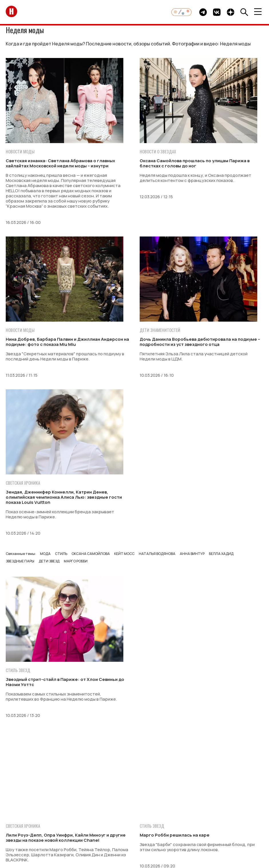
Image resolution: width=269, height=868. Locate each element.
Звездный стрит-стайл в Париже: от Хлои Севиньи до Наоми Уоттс (65, 682)
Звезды (34, 803)
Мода (45, 554)
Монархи (56, 803)
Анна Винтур (192, 554)
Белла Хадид (221, 554)
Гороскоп (233, 803)
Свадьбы (97, 803)
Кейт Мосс (124, 554)
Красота (135, 803)
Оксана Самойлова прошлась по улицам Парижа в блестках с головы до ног (195, 163)
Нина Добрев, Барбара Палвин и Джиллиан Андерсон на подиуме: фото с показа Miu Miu (67, 342)
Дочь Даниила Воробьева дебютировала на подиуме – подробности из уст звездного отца (200, 342)
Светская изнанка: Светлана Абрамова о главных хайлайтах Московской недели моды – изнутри (60, 163)
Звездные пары (20, 561)
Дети (116, 803)
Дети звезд (49, 561)
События (207, 803)
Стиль (61, 554)
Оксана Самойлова (91, 554)
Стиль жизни (164, 803)
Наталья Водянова (157, 554)
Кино (188, 803)
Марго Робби (76, 561)
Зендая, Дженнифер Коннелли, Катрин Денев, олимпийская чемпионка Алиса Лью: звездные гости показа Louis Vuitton (64, 497)
